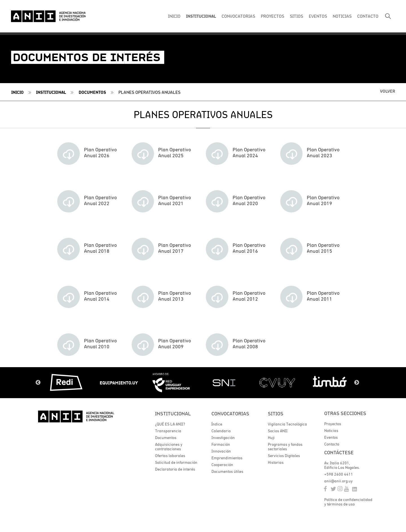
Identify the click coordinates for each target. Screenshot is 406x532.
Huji (271, 438)
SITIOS (296, 16)
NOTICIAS (342, 16)
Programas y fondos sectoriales (285, 447)
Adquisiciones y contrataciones (169, 447)
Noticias (331, 431)
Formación (221, 445)
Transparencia (168, 431)
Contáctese (339, 454)
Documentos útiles (227, 472)
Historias (276, 463)
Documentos (92, 92)
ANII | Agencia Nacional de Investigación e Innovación (49, 16)
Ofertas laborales (170, 456)
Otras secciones (345, 414)
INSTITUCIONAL (201, 16)
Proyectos (333, 425)
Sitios (276, 414)
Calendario (221, 431)
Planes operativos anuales (149, 92)
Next (357, 383)
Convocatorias (230, 414)
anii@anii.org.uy (338, 482)
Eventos (331, 438)
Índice (217, 425)
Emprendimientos (227, 458)
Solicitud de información (176, 463)
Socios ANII (278, 431)
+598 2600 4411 (339, 475)
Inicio (17, 92)
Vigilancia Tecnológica (287, 425)
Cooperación (222, 465)
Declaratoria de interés (175, 470)
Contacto (332, 445)
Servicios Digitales (284, 456)
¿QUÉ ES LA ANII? (170, 425)
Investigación (223, 438)
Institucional (51, 92)
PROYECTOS (272, 16)
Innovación (221, 452)
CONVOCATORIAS (238, 16)
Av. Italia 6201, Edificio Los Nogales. (342, 466)
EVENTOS (318, 16)
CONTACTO (368, 16)
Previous (38, 383)
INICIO (174, 16)
